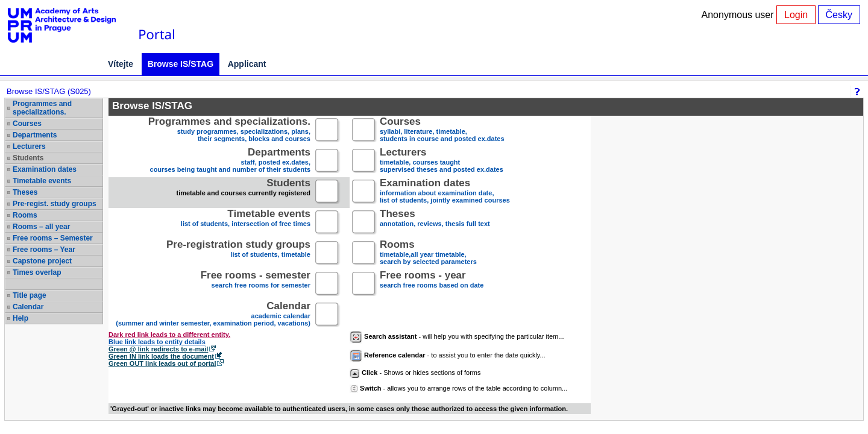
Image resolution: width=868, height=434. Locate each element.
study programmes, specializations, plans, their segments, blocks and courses (229, 131)
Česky (839, 15)
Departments (35, 135)
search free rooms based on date (432, 284)
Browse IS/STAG (181, 64)
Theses (25, 192)
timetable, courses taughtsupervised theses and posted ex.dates (442, 161)
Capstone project (42, 261)
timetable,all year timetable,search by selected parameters (428, 253)
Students (28, 158)
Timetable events (42, 181)
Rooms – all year (41, 227)
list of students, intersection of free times (246, 223)
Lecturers (29, 146)
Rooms (25, 215)
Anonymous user (739, 15)
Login (796, 15)
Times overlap (37, 272)
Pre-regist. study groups (55, 204)
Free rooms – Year (44, 250)
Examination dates (45, 169)
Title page (30, 295)
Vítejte (121, 64)
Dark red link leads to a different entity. (169, 335)
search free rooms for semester (256, 284)
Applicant (247, 64)
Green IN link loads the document (161, 356)
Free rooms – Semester (53, 238)
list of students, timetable (238, 253)
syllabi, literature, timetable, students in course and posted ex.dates (442, 131)
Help (20, 318)
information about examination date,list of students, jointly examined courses (445, 192)
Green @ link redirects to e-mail (158, 349)
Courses (27, 124)
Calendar (28, 307)
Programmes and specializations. (42, 108)
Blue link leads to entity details (157, 342)
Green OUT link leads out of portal (162, 363)
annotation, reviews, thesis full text (435, 223)
